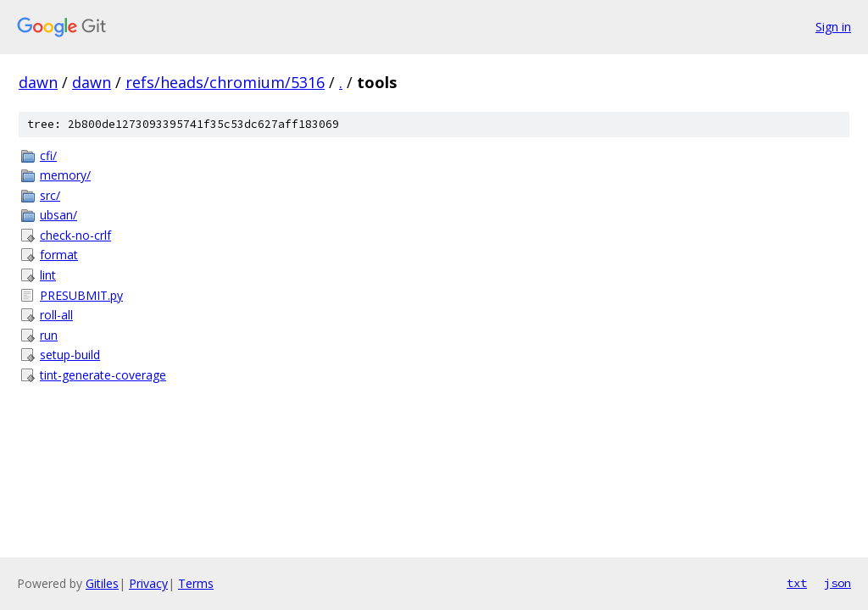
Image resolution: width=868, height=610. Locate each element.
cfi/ (48, 155)
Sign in (833, 27)
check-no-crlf (75, 235)
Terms (196, 583)
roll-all (56, 315)
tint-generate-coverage (103, 375)
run (49, 335)
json (837, 583)
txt (797, 583)
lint (48, 275)
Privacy (148, 583)
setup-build (70, 355)
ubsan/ (58, 215)
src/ (50, 195)
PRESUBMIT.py (81, 295)
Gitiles (102, 583)
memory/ (65, 175)
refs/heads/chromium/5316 (225, 82)
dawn (38, 82)
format (59, 255)
